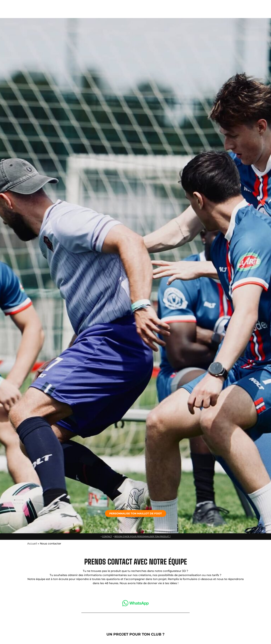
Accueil (32, 543)
